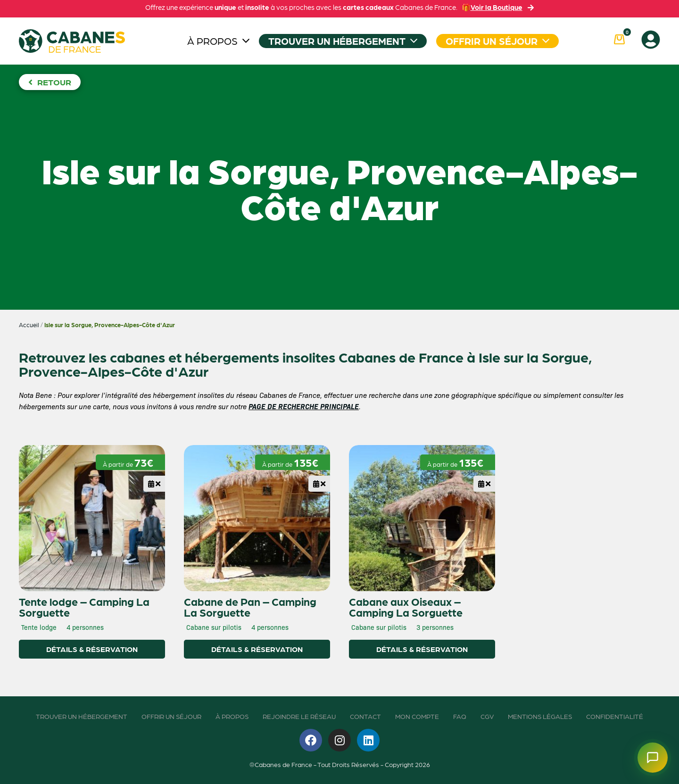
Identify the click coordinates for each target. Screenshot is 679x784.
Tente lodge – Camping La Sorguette (84, 607)
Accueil (29, 325)
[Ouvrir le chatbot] (653, 758)
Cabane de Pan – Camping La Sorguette (250, 607)
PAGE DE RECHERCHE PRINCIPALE (304, 406)
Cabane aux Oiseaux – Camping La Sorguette (406, 607)
